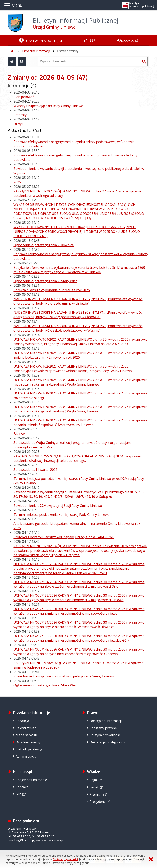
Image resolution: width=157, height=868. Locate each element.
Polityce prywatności (65, 859)
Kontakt (22, 787)
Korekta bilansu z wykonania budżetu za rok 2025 (52, 290)
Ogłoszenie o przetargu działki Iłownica (44, 245)
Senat (94, 787)
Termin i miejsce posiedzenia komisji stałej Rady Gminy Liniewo (62, 515)
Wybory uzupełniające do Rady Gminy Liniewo (48, 106)
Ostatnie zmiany (68, 51)
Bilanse (19, 434)
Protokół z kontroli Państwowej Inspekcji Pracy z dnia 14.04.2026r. (64, 537)
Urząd (18, 124)
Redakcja (22, 721)
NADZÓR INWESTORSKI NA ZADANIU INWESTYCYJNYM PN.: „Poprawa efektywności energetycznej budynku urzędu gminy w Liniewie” (78, 301)
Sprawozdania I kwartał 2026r (36, 470)
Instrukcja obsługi (29, 749)
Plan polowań (24, 97)
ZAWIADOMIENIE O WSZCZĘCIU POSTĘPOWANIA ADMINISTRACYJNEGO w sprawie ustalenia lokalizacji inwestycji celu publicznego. (77, 458)
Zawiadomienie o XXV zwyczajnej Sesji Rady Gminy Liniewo (58, 506)
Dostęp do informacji (106, 721)
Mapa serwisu (26, 735)
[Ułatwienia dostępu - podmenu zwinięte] (41, 41)
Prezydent (97, 802)
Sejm (93, 780)
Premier (96, 794)
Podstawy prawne (103, 728)
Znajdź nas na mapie (31, 780)
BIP (18, 794)
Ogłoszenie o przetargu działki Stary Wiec (45, 281)
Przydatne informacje (36, 51)
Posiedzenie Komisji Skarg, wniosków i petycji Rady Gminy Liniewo (64, 676)
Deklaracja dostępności (107, 742)
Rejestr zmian (26, 728)
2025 (17, 182)
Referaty (20, 115)
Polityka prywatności (105, 735)
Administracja (26, 756)
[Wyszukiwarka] (89, 61)
